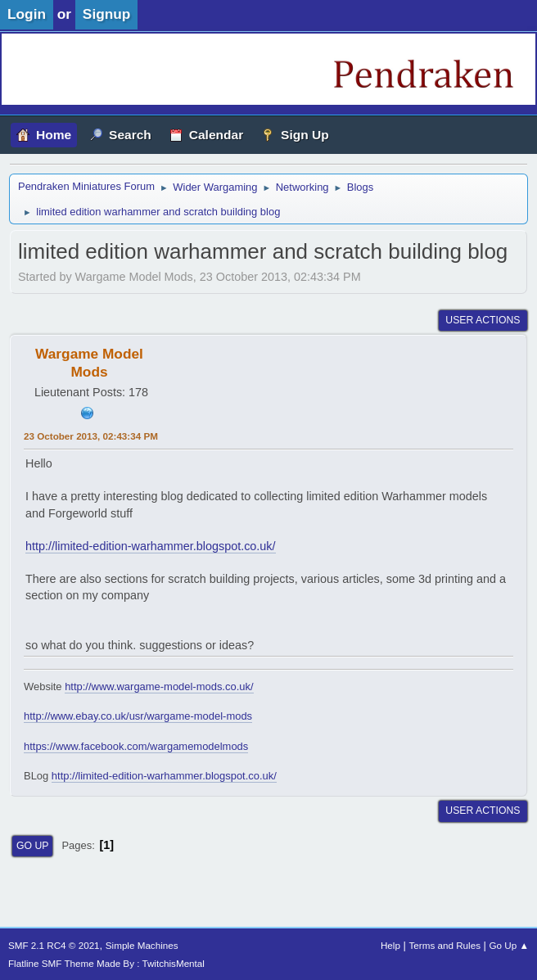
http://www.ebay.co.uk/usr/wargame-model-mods (138, 716)
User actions (483, 320)
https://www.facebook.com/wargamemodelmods (136, 746)
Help (390, 945)
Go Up (32, 846)
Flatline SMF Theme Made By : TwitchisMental (106, 963)
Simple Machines (142, 945)
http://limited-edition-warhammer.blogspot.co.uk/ (151, 546)
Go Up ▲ (509, 945)
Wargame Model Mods (89, 363)
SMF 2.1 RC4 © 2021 (54, 945)
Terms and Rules (445, 945)
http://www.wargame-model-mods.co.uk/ (159, 686)
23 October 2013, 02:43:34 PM (91, 436)
